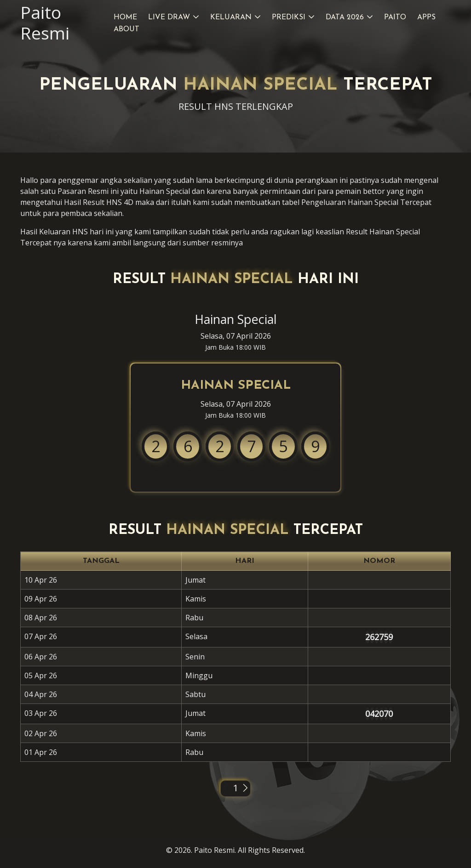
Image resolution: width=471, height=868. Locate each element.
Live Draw (169, 17)
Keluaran (231, 17)
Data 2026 (345, 17)
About (126, 29)
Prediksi (289, 17)
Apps (426, 17)
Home (125, 17)
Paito (395, 17)
